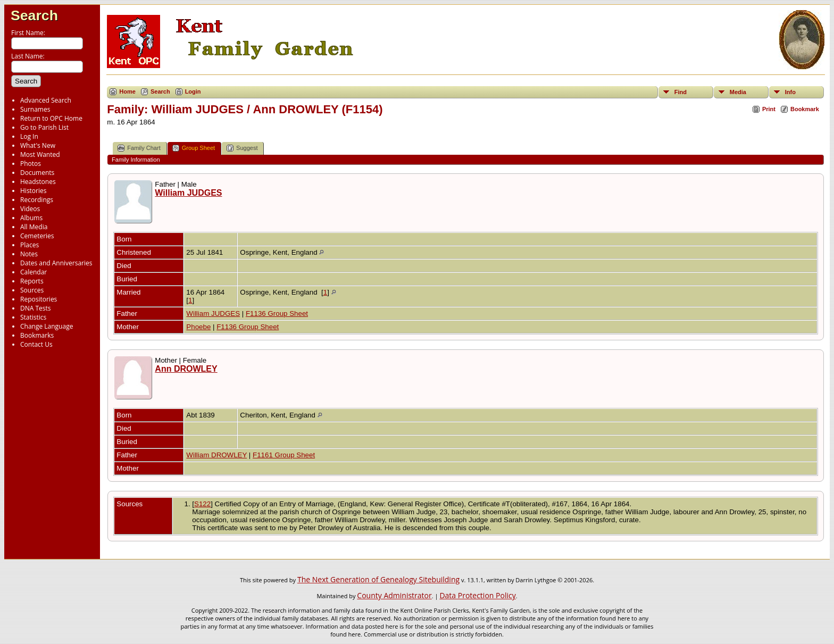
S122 (202, 504)
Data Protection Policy (477, 595)
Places (30, 245)
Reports (32, 281)
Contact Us (36, 344)
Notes (29, 254)
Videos (30, 209)
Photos (31, 164)
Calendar (34, 272)
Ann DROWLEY (186, 369)
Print (769, 109)
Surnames (35, 109)
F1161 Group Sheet (284, 455)
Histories (33, 191)
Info (790, 92)
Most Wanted (40, 154)
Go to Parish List (44, 127)
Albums (31, 218)
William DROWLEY (216, 455)
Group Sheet (194, 148)
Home (127, 91)
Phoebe (198, 327)
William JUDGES (188, 193)
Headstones (38, 182)
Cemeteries (37, 236)
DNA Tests (36, 308)
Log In (29, 136)
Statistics (33, 317)
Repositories (39, 299)
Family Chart (139, 148)
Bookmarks (37, 335)
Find (681, 92)
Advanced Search (46, 100)
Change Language (47, 326)
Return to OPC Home (51, 118)
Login (193, 91)
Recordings (37, 200)
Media (738, 92)
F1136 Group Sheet (277, 313)
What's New (38, 145)
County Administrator (394, 595)
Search (34, 15)
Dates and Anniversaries (56, 263)
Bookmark (805, 109)
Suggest (242, 148)
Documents (37, 173)
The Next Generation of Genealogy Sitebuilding (378, 579)
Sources (32, 290)
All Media (34, 227)
